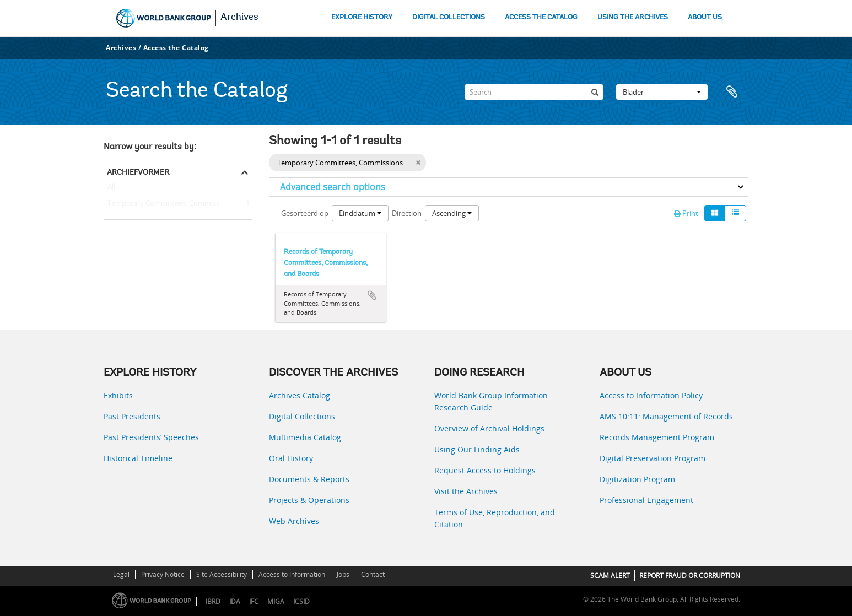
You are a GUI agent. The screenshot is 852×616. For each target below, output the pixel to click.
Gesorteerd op (305, 213)
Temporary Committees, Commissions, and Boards (178, 204)
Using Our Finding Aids (477, 449)
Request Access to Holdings (485, 470)
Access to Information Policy (651, 395)
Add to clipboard (372, 295)
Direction (407, 213)
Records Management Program (657, 437)
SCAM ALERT (610, 576)
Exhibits (118, 395)
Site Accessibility (222, 574)
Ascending (452, 213)
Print (686, 213)
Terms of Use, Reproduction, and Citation (495, 518)
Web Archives (294, 521)
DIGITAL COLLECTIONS (449, 17)
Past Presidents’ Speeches (151, 437)
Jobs (343, 574)
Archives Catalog (300, 395)
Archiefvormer (138, 172)
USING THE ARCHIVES (633, 17)
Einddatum (360, 213)
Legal (121, 574)
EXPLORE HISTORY (362, 17)
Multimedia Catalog (305, 437)
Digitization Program (637, 479)
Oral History (291, 458)
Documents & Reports (309, 479)
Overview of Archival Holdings (489, 428)
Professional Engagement (646, 500)
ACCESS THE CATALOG (541, 17)
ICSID (301, 601)
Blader (662, 92)
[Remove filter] (418, 163)
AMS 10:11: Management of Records (666, 416)
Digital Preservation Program (653, 458)
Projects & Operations (309, 500)
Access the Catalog (176, 48)
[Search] (534, 92)
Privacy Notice (163, 574)
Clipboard (735, 92)
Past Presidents (132, 416)
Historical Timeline (138, 458)
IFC (254, 601)
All (111, 189)
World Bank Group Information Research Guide (491, 401)
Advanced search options (333, 187)
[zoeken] (595, 92)
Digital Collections (302, 416)
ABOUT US (705, 17)
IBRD (213, 601)
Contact (373, 574)
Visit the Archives (466, 491)
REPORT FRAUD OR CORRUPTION (690, 576)
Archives (239, 18)
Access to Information (292, 574)
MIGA (276, 601)
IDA (235, 601)
